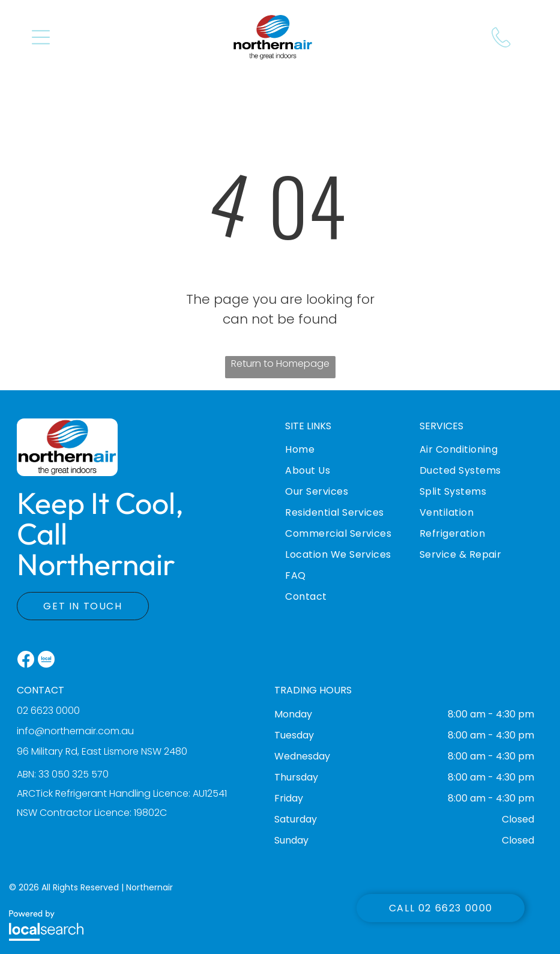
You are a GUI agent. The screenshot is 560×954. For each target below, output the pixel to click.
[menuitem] (347, 458)
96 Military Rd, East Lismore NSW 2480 (102, 751)
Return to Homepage (280, 364)
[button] (41, 37)
